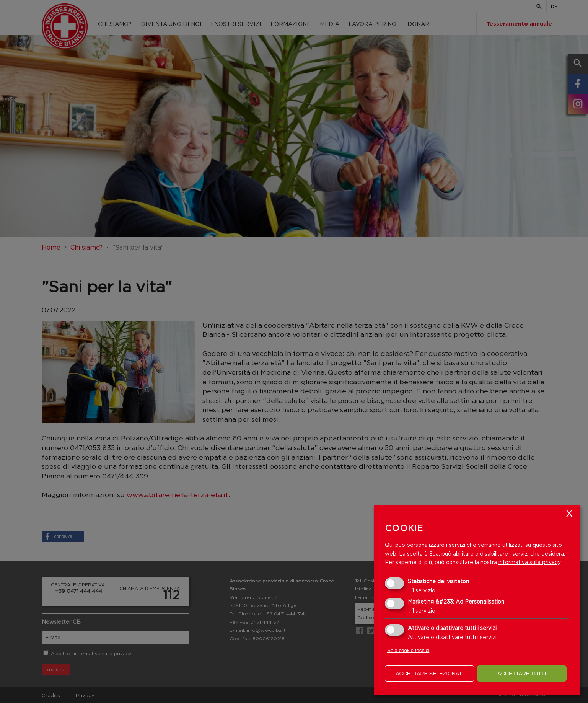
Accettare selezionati (430, 674)
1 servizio (422, 590)
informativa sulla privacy (529, 562)
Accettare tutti (522, 674)
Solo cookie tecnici (408, 650)
